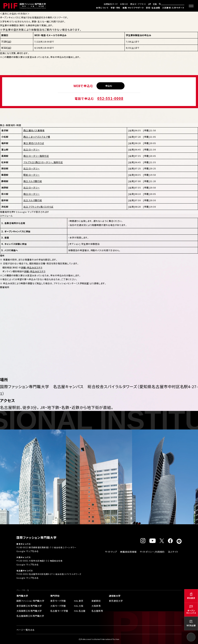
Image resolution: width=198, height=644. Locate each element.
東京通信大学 (116, 601)
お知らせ (124, 4)
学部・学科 (116, 8)
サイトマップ (111, 552)
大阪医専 (96, 606)
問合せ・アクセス (138, 4)
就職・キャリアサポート (133, 8)
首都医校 (96, 601)
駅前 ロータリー (32, 175)
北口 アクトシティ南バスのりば (38, 207)
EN (155, 4)
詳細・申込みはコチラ (32, 267)
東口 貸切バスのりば (34, 143)
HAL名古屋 (80, 611)
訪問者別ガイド (111, 4)
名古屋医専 (97, 611)
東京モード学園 (58, 601)
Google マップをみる (28, 551)
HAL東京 (79, 601)
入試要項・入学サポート (173, 8)
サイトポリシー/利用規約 (152, 552)
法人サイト (173, 552)
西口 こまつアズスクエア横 (37, 137)
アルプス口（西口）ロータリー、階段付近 (43, 162)
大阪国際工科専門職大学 (29, 611)
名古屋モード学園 (59, 611)
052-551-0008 (110, 98)
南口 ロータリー (32, 194)
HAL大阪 (79, 606)
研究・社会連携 (153, 8)
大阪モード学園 (58, 606)
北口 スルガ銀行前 (33, 200)
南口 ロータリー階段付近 (36, 156)
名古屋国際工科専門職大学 (30, 616)
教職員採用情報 (128, 552)
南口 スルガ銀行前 (33, 181)
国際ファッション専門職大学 (30, 601)
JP (150, 4)
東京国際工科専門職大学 (29, 606)
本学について (102, 8)
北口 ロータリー (32, 149)
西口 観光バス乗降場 (34, 130)
